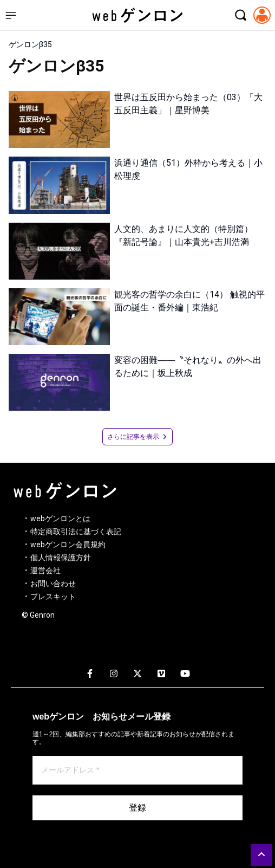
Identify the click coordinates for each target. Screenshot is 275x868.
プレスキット (53, 597)
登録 (137, 808)
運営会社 (45, 571)
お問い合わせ (53, 584)
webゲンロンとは (60, 519)
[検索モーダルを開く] (240, 15)
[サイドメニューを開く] (11, 15)
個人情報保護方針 (61, 558)
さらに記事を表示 (137, 437)
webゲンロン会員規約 (68, 545)
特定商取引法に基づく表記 (76, 532)
